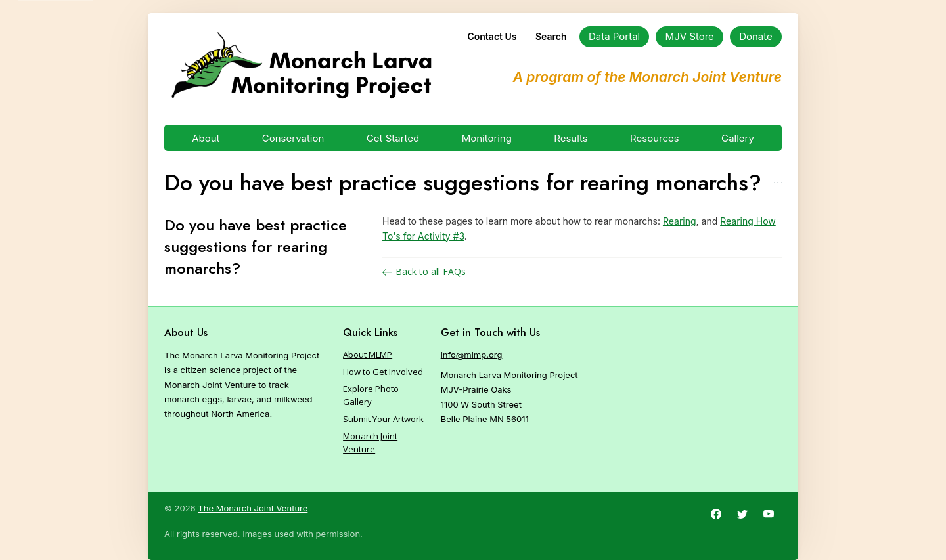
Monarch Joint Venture (370, 442)
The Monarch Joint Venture (253, 508)
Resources (655, 138)
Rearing (680, 221)
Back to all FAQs (424, 271)
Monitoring (487, 138)
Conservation (293, 138)
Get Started (393, 138)
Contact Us (492, 36)
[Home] (301, 66)
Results (571, 138)
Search (551, 36)
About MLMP (368, 355)
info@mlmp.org (472, 355)
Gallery (738, 138)
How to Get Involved (383, 372)
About (206, 138)
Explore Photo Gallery (371, 395)
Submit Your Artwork (383, 419)
